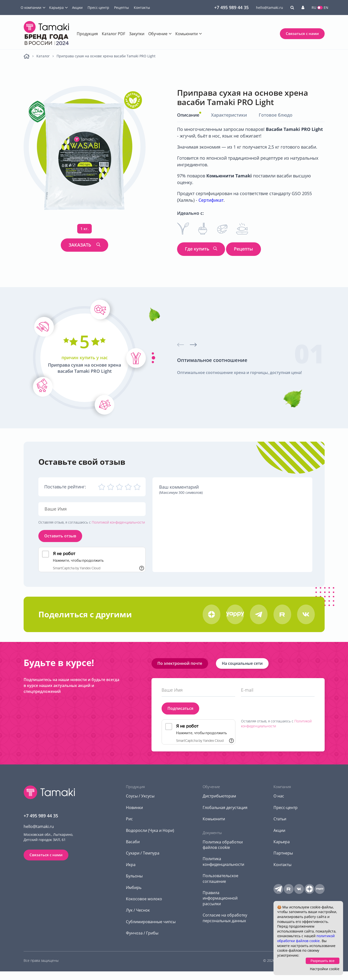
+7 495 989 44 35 (231, 7)
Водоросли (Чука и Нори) (150, 830)
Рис (129, 819)
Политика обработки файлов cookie (223, 845)
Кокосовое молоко (144, 899)
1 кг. (84, 229)
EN (326, 8)
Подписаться (180, 708)
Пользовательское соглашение (220, 878)
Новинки (134, 808)
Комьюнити (187, 34)
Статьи (280, 819)
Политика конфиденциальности (223, 861)
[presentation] (181, 345)
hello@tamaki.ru (270, 8)
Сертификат (211, 200)
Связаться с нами (302, 33)
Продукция (87, 34)
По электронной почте (180, 663)
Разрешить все (323, 961)
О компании (31, 8)
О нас (279, 796)
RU (314, 8)
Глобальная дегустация (225, 808)
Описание (188, 115)
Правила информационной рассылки (220, 898)
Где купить (197, 249)
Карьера (56, 8)
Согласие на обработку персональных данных (225, 918)
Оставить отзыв (60, 536)
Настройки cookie (325, 969)
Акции (77, 8)
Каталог (43, 56)
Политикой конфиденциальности (118, 522)
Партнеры (283, 853)
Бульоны (134, 876)
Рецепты (121, 8)
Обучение (158, 34)
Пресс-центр (98, 8)
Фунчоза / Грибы (142, 933)
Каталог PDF (113, 34)
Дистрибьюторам (219, 796)
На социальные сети (242, 663)
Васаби (133, 842)
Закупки (137, 34)
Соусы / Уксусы (140, 796)
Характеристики (229, 115)
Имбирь (134, 887)
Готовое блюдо (276, 115)
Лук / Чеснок (138, 910)
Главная (27, 56)
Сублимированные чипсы (151, 922)
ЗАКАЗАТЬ (81, 245)
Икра (131, 865)
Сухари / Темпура (143, 853)
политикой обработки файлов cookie (306, 938)
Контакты (142, 8)
